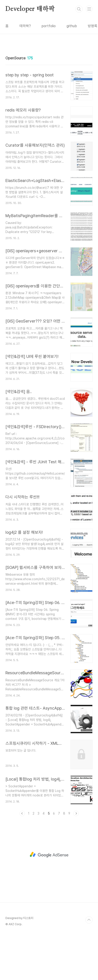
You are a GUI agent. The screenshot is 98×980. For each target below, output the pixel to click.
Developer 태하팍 (30, 9)
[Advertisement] (49, 71)
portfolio (49, 26)
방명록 (93, 26)
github (72, 26)
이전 (22, 859)
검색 (79, 9)
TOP (89, 965)
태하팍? (25, 26)
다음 (76, 859)
